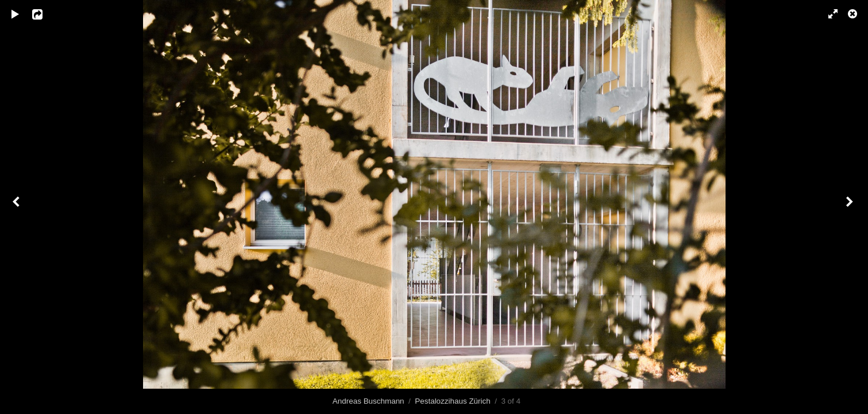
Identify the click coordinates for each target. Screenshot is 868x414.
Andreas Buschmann (369, 401)
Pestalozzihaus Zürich (452, 401)
